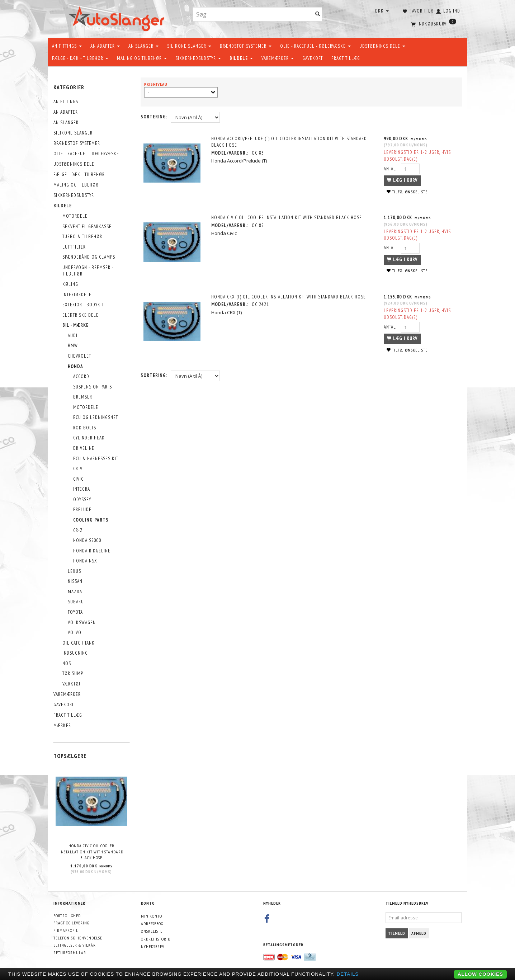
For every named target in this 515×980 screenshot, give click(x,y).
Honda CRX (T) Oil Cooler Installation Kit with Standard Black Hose (289, 297)
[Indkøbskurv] (433, 23)
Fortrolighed (67, 916)
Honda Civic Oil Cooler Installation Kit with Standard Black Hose (91, 852)
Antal (390, 169)
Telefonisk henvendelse (78, 938)
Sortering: (154, 117)
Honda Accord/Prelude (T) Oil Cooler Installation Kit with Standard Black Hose (290, 142)
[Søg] (318, 15)
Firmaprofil (66, 930)
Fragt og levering (71, 923)
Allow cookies (480, 974)
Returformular (70, 953)
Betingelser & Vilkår (75, 945)
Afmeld (419, 933)
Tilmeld (397, 933)
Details (348, 974)
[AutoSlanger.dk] (118, 17)
